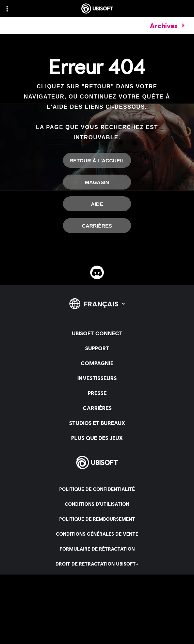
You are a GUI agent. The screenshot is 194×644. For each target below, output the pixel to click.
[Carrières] (97, 226)
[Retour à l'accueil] (97, 160)
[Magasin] (97, 182)
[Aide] (97, 204)
